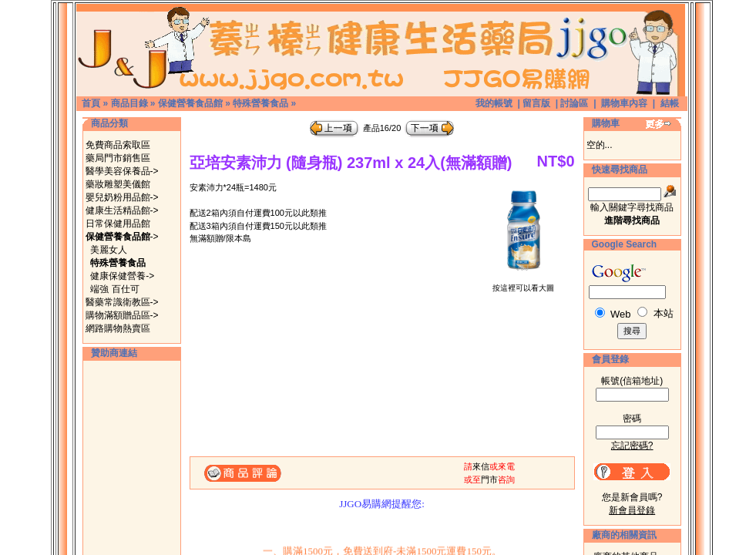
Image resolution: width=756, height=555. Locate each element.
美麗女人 (109, 250)
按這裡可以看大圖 (523, 284)
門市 (489, 479)
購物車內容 (624, 103)
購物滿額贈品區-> (122, 315)
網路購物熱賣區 (118, 328)
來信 (481, 466)
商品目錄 (129, 103)
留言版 (536, 103)
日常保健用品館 (118, 224)
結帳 (670, 103)
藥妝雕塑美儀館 (118, 184)
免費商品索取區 (118, 145)
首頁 (91, 103)
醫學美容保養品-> (122, 171)
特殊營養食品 (260, 103)
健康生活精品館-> (122, 210)
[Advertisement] (132, 461)
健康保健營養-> (122, 276)
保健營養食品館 (190, 103)
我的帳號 (494, 103)
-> (122, 237)
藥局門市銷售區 (118, 158)
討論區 (574, 103)
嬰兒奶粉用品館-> (122, 197)
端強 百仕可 (114, 289)
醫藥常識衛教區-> (122, 302)
